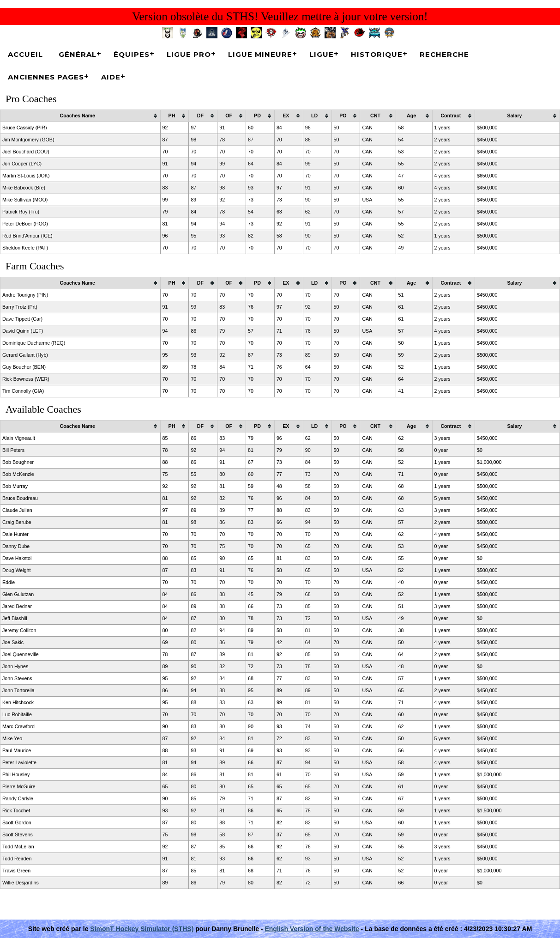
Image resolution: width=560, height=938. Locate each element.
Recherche (444, 54)
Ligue (322, 54)
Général (78, 54)
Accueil (25, 54)
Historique (377, 54)
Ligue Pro (189, 54)
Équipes (132, 54)
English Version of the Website (312, 929)
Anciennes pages (46, 77)
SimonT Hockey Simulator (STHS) (142, 929)
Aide (111, 77)
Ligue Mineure (260, 54)
